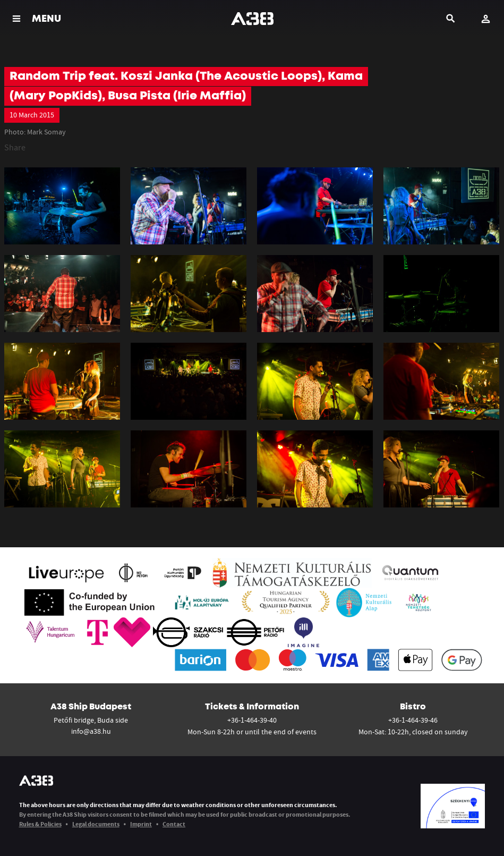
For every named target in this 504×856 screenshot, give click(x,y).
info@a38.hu (91, 731)
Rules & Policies (40, 824)
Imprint (141, 824)
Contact (174, 824)
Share (15, 147)
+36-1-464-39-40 (252, 720)
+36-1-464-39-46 (413, 720)
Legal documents (96, 824)
